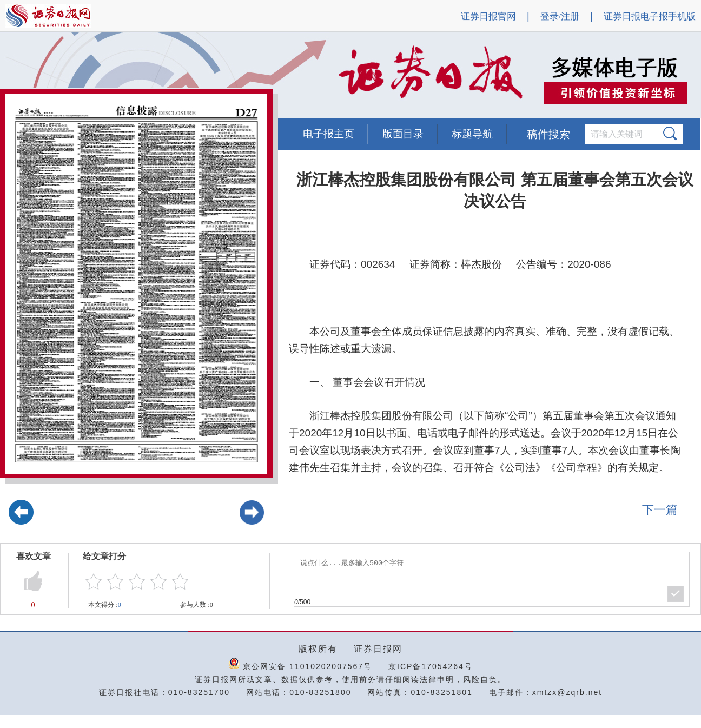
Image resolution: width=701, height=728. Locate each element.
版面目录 (403, 134)
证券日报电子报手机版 (650, 16)
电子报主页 (329, 134)
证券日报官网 (488, 16)
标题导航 (472, 134)
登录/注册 (560, 16)
